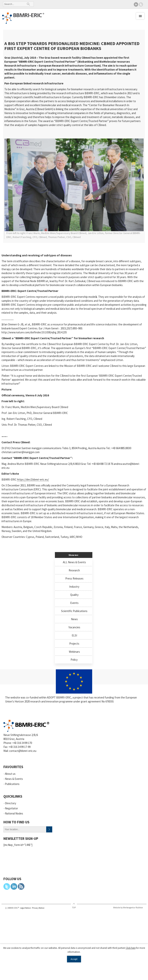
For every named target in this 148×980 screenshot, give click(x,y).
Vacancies (74, 627)
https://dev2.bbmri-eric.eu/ (33, 479)
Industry (74, 587)
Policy (74, 660)
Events (74, 603)
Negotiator (11, 808)
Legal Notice (25, 908)
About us (10, 774)
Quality (74, 595)
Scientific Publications (74, 611)
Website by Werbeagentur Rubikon (128, 908)
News (74, 619)
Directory (11, 803)
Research (74, 570)
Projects (74, 644)
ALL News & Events (74, 562)
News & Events (14, 779)
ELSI (74, 635)
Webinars (74, 652)
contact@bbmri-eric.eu (23, 751)
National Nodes (14, 813)
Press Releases (74, 578)
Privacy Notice (38, 908)
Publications (12, 784)
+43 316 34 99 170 (22, 743)
